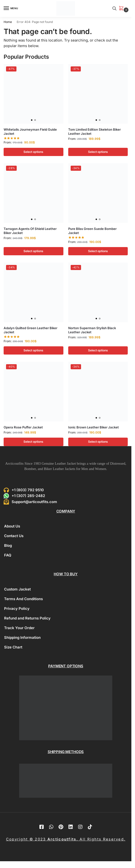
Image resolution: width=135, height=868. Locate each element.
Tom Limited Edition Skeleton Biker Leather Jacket (94, 132)
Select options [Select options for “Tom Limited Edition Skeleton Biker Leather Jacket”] (98, 152)
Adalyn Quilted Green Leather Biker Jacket (30, 330)
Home (8, 22)
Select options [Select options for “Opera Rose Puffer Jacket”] (33, 442)
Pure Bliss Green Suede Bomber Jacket (92, 231)
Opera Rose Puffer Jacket (23, 427)
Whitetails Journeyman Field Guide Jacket (30, 132)
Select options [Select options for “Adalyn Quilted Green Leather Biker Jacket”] (33, 350)
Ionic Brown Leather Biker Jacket (94, 427)
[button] (122, 9)
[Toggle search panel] (114, 8)
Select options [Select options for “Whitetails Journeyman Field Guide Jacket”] (33, 152)
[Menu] (11, 8)
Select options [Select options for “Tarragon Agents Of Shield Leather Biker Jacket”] (33, 251)
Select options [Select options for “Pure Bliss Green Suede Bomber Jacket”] (98, 251)
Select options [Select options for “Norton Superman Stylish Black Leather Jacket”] (98, 350)
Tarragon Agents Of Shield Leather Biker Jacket (30, 231)
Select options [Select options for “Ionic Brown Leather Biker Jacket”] (98, 442)
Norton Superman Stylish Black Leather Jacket (92, 330)
